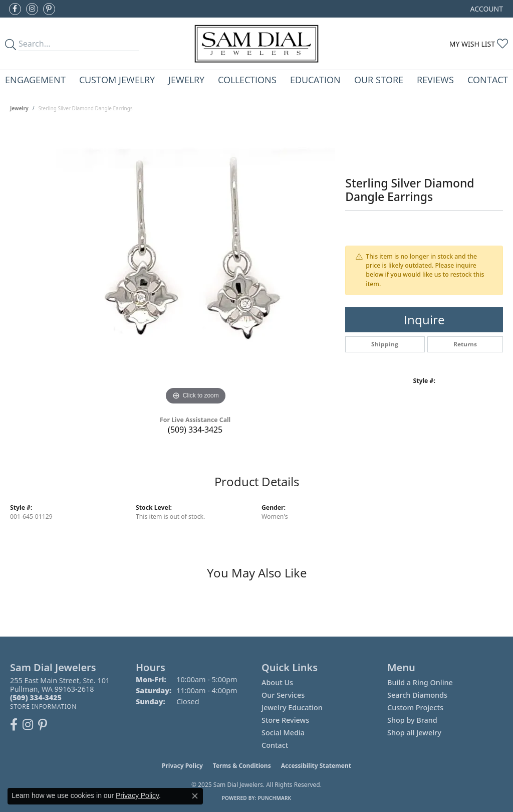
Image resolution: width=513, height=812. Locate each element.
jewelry (19, 108)
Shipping (385, 344)
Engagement (35, 79)
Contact (488, 79)
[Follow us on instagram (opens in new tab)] (32, 9)
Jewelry (186, 79)
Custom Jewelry (117, 79)
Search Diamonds (417, 695)
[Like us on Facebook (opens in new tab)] (15, 9)
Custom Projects (415, 707)
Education (315, 79)
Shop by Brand (412, 720)
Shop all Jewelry (414, 733)
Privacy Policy (182, 766)
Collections (247, 79)
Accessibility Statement (316, 766)
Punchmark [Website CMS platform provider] (275, 798)
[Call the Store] (36, 697)
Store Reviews (285, 720)
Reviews (435, 79)
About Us (277, 682)
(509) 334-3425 (195, 430)
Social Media (283, 733)
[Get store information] (43, 706)
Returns (465, 344)
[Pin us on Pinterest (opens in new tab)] (49, 9)
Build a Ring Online (420, 682)
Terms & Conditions (242, 766)
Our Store (379, 79)
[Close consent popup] (195, 796)
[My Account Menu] (487, 9)
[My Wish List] (479, 44)
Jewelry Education (292, 707)
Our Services (283, 695)
